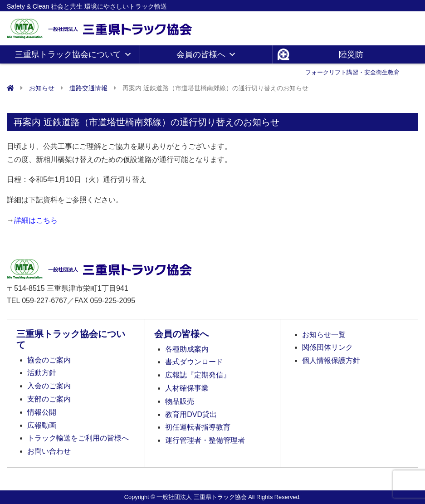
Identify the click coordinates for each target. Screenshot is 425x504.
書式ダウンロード (194, 362)
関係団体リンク (327, 347)
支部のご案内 (49, 399)
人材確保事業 (187, 388)
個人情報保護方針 (331, 360)
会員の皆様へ (206, 54)
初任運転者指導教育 (198, 427)
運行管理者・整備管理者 (205, 440)
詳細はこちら (36, 220)
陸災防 (352, 57)
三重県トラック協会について (73, 54)
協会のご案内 (49, 360)
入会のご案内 (49, 386)
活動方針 (42, 373)
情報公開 (42, 412)
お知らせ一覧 (324, 335)
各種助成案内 (187, 349)
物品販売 (180, 401)
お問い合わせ (49, 451)
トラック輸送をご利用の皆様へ (78, 438)
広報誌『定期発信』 (198, 375)
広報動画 (42, 425)
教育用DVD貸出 (191, 414)
